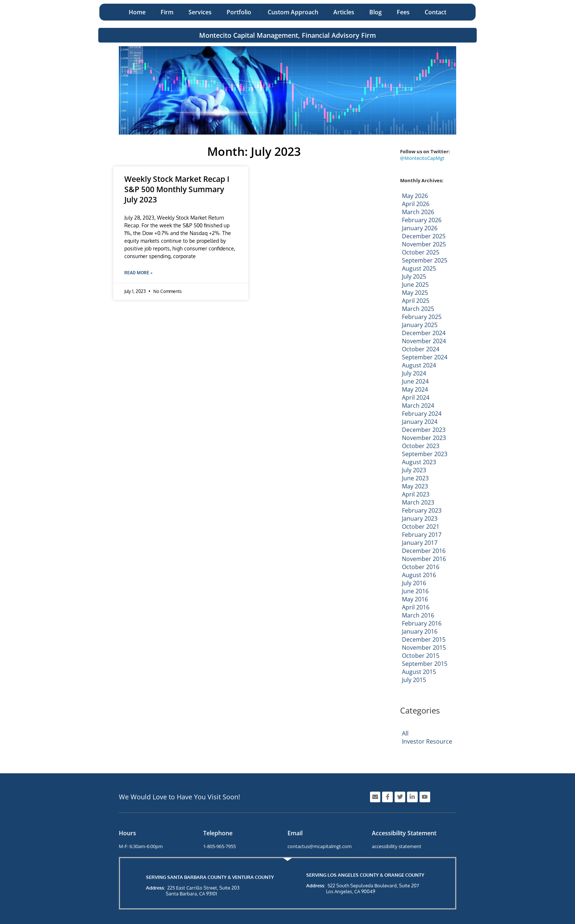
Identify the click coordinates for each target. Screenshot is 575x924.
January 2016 (420, 631)
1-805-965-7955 (219, 846)
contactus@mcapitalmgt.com (320, 846)
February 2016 (422, 623)
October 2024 (421, 349)
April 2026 (416, 204)
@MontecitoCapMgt (422, 158)
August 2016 (419, 575)
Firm (167, 12)
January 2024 (420, 422)
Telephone (218, 833)
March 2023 (418, 502)
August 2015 (419, 672)
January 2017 (420, 543)
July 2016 (414, 583)
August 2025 (419, 268)
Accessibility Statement (404, 833)
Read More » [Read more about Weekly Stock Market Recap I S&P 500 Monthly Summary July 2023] (138, 273)
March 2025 (418, 309)
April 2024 (416, 397)
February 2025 (422, 317)
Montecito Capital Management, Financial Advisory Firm (287, 35)
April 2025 (416, 301)
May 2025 (415, 293)
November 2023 (424, 438)
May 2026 (415, 196)
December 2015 (424, 639)
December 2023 (424, 430)
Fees (403, 12)
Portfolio (240, 12)
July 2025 (414, 276)
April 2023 (416, 494)
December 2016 (424, 551)
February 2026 (422, 220)
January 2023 (420, 518)
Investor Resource (427, 741)
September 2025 (425, 260)
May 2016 (415, 599)
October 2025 (421, 252)
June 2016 (415, 591)
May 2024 (415, 389)
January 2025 (420, 325)
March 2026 (418, 212)
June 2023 (415, 478)
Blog (376, 12)
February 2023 (422, 510)
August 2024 (419, 365)
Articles (344, 12)
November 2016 (424, 559)
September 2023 (425, 454)
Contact (435, 12)
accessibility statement (397, 846)
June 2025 (415, 285)
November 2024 (424, 341)
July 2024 (414, 373)
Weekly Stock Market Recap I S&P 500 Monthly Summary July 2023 (177, 189)
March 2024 (418, 406)
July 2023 (414, 470)
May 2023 (415, 486)
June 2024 (415, 381)
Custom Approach (293, 12)
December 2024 (424, 333)
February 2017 (422, 535)
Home (137, 12)
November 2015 (424, 648)
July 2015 (414, 680)
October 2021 (421, 527)
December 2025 (424, 236)
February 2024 (422, 414)
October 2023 (421, 446)
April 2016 (416, 607)
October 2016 (421, 567)
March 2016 (418, 615)
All (405, 733)
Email (295, 833)
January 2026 (420, 228)
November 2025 (424, 244)
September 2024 (425, 357)
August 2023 (419, 462)
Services (200, 12)
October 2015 (421, 656)
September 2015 (425, 664)
